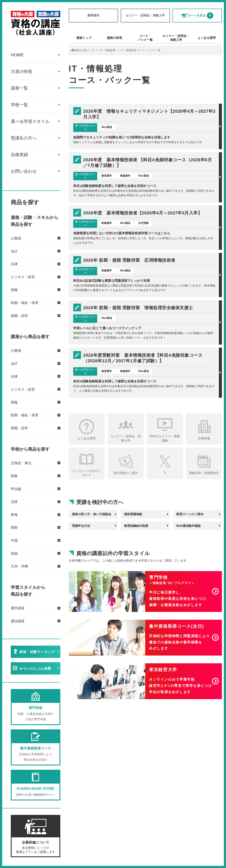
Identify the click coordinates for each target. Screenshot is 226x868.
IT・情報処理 (108, 50)
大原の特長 (22, 71)
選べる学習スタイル (30, 121)
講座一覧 (19, 88)
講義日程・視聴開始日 (204, 473)
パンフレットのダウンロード (87, 473)
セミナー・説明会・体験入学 (145, 15)
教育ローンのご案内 (190, 514)
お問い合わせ (24, 171)
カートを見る (197, 16)
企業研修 (204, 438)
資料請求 (93, 15)
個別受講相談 (133, 514)
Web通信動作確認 (188, 526)
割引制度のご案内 (126, 473)
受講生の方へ (24, 138)
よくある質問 (207, 38)
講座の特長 (115, 38)
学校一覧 (19, 105)
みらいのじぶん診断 (35, 668)
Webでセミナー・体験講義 (165, 438)
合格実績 (19, 155)
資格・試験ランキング (37, 652)
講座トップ (84, 38)
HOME (17, 55)
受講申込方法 (81, 526)
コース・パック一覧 (145, 38)
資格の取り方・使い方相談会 (92, 514)
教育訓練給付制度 (136, 526)
